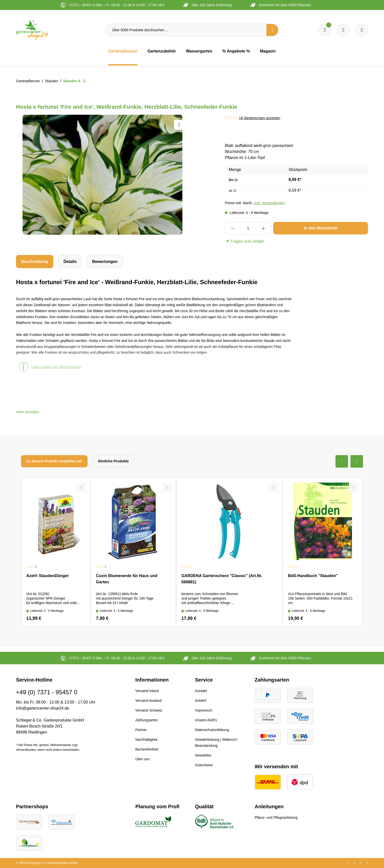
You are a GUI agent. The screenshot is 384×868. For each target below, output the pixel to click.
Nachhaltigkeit (146, 740)
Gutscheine (204, 765)
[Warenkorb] (343, 30)
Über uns (142, 759)
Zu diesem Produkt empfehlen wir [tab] (54, 461)
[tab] (35, 262)
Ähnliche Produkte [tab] (113, 461)
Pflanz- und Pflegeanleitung (276, 818)
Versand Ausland (148, 701)
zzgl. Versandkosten (269, 203)
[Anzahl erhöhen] (263, 228)
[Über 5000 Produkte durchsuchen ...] (186, 30)
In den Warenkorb (321, 228)
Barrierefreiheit (147, 749)
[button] (28, 412)
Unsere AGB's (206, 720)
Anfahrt (201, 701)
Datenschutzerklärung (212, 730)
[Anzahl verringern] (233, 228)
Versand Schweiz (149, 710)
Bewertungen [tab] (105, 262)
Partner (141, 730)
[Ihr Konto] (362, 30)
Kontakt (201, 691)
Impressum (204, 710)
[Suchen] (272, 30)
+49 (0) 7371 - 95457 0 (47, 692)
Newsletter (203, 755)
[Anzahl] (248, 228)
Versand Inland (147, 691)
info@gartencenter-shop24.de (43, 708)
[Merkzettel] (325, 30)
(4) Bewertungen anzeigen (260, 118)
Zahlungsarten (147, 720)
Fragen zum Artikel (244, 241)
